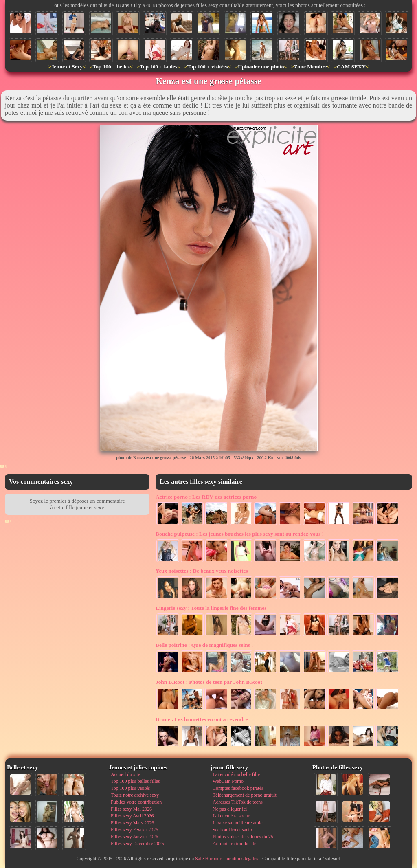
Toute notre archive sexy (135, 795)
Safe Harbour (208, 859)
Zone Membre (311, 67)
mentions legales (242, 859)
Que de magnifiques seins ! (204, 645)
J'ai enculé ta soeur (231, 816)
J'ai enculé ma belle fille (236, 774)
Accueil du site (125, 774)
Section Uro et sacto (232, 830)
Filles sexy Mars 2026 (132, 823)
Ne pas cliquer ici (230, 809)
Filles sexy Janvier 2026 (134, 837)
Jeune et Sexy (67, 67)
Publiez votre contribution (136, 802)
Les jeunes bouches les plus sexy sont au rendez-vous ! (240, 534)
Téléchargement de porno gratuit (245, 795)
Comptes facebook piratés (238, 788)
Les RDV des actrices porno (206, 497)
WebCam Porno (228, 781)
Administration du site (234, 844)
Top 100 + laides (158, 67)
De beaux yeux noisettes (202, 571)
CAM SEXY (351, 67)
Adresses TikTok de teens (238, 802)
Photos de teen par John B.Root (209, 682)
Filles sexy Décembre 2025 (137, 844)
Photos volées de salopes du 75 (243, 837)
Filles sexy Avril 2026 (132, 816)
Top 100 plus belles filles (135, 781)
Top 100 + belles (111, 67)
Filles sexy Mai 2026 (131, 809)
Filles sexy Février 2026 (134, 830)
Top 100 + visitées (208, 67)
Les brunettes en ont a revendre (202, 719)
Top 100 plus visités (130, 788)
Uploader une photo (261, 67)
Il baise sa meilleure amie (238, 823)
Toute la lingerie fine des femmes (211, 608)
